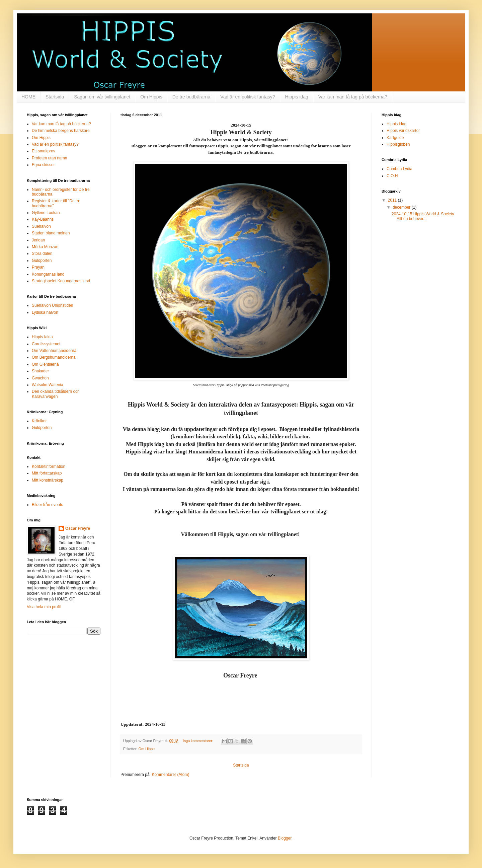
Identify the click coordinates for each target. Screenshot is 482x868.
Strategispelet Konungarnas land (61, 281)
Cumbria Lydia (399, 169)
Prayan (38, 267)
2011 (393, 200)
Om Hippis (151, 97)
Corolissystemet (46, 344)
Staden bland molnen (51, 233)
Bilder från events (47, 505)
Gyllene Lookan (46, 213)
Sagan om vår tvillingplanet (102, 97)
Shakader (40, 371)
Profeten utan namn (49, 158)
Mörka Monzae (45, 247)
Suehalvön (41, 226)
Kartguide (395, 138)
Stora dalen (42, 254)
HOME (28, 97)
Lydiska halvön (45, 312)
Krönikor (39, 421)
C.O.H (392, 176)
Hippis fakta (42, 337)
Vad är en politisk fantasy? (248, 97)
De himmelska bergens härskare (61, 131)
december (402, 207)
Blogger (285, 838)
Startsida (55, 97)
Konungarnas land (48, 274)
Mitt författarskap (47, 473)
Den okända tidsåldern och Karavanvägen (56, 394)
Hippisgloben (398, 144)
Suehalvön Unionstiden (52, 305)
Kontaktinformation (49, 466)
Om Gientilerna (45, 364)
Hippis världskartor (403, 131)
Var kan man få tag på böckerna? (353, 97)
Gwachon (40, 378)
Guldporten (42, 261)
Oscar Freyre (78, 528)
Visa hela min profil (44, 607)
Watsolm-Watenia (48, 385)
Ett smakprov (44, 151)
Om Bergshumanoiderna (54, 357)
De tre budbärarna (191, 97)
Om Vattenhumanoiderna (54, 351)
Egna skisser (43, 165)
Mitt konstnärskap (48, 480)
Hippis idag (297, 97)
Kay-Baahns (43, 219)
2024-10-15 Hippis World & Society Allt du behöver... (423, 216)
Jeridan (38, 240)
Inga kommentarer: (198, 741)
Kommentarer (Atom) (170, 775)
